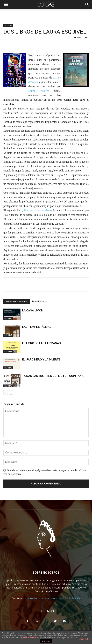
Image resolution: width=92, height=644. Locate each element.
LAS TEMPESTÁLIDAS (37, 327)
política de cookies (31, 637)
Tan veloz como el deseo (38, 210)
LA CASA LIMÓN (33, 310)
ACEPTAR (46, 641)
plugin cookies (85, 639)
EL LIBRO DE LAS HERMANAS (41, 343)
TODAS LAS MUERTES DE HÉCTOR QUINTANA (53, 376)
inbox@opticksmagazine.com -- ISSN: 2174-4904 (54, 598)
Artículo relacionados (17, 302)
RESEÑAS (8, 26)
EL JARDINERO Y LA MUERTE (41, 359)
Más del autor (40, 302)
